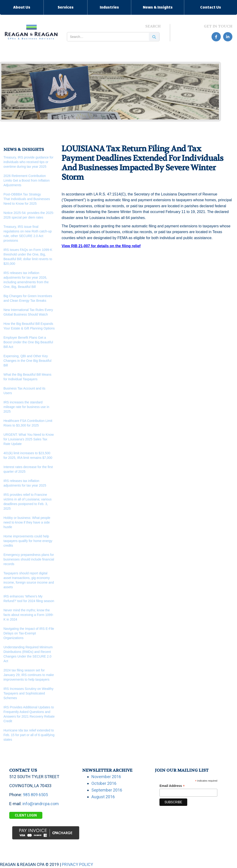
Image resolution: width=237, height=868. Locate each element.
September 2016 (107, 790)
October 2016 (104, 783)
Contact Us (211, 8)
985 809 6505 (35, 795)
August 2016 (103, 797)
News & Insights (158, 8)
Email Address (172, 786)
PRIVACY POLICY (77, 864)
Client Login (26, 815)
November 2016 (106, 777)
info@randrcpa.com (41, 804)
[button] (22, 7)
